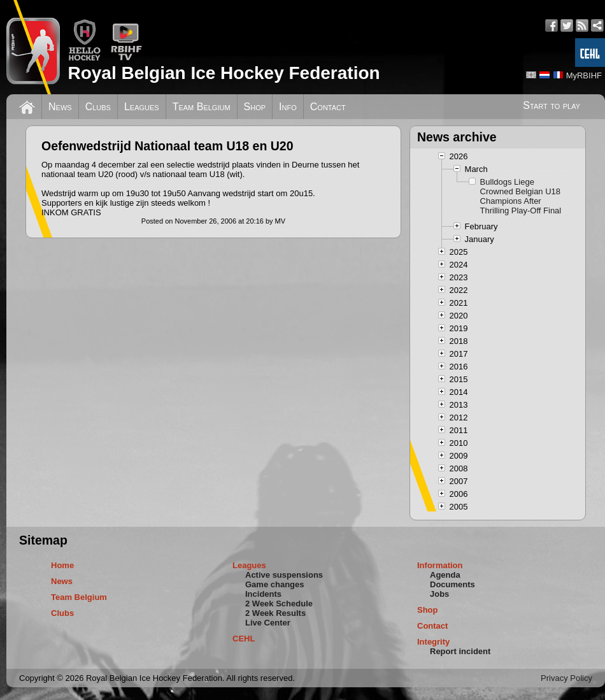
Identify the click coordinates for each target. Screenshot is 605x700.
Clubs (98, 107)
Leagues (142, 107)
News (60, 107)
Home (62, 565)
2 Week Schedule (279, 604)
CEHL (244, 639)
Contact (328, 107)
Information (440, 565)
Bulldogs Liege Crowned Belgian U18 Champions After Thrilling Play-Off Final (521, 196)
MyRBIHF (584, 75)
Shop (255, 107)
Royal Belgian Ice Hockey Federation (224, 73)
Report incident (460, 651)
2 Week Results (275, 613)
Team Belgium (202, 107)
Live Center (268, 623)
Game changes (275, 584)
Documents (452, 584)
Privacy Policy (566, 678)
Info (288, 107)
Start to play (552, 105)
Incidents (263, 594)
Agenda (445, 575)
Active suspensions (284, 575)
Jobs (439, 594)
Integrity (433, 642)
